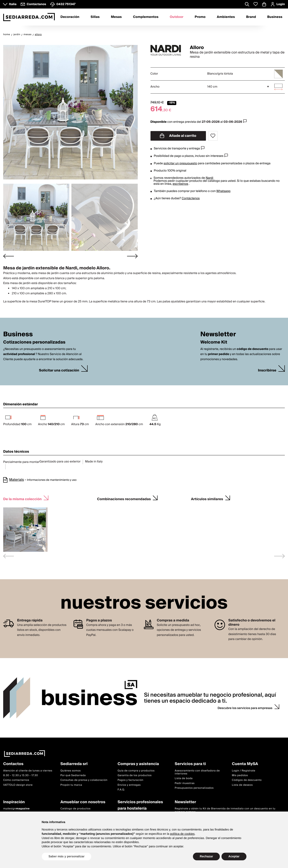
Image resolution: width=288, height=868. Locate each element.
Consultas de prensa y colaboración (84, 780)
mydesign (16, 809)
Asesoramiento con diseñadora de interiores (197, 772)
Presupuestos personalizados (194, 788)
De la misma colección (22, 499)
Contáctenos (191, 198)
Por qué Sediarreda (73, 775)
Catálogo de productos (75, 809)
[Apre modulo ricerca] (247, 5)
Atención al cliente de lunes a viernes (28, 771)
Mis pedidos (240, 775)
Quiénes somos (71, 771)
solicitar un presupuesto (180, 163)
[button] (36, 217)
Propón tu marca (71, 785)
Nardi (209, 178)
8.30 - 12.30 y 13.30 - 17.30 (21, 775)
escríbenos (180, 184)
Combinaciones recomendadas (124, 499)
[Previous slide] (9, 556)
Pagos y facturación (130, 780)
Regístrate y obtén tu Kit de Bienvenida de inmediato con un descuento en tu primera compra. (225, 810)
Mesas (116, 17)
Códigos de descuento (247, 780)
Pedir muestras (185, 783)
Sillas (95, 17)
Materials (17, 480)
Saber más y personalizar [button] (67, 856)
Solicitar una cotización (59, 370)
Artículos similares (207, 499)
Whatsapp (223, 191)
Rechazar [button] (206, 856)
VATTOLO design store (18, 785)
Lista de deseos (242, 785)
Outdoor (177, 17)
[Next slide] (132, 256)
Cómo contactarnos (16, 780)
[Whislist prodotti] (256, 4)
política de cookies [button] (182, 834)
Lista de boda (184, 779)
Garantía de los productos (135, 775)
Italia (13, 4)
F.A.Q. (121, 790)
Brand (251, 17)
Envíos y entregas (129, 785)
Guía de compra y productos (136, 771)
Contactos (13, 764)
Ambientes (226, 17)
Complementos (146, 17)
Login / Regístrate (244, 771)
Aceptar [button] (234, 856)
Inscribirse (267, 370)
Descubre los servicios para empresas (245, 708)
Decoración (70, 17)
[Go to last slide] (9, 256)
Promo (200, 17)
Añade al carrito (178, 136)
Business (275, 17)
